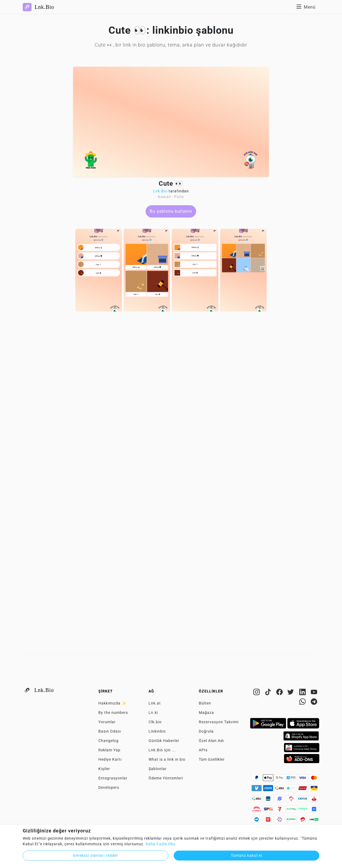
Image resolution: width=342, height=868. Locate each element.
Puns (179, 197)
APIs (203, 750)
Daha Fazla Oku (161, 844)
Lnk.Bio (160, 191)
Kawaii (164, 197)
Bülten (205, 703)
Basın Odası (110, 731)
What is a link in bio (167, 759)
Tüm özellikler (212, 759)
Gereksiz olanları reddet (96, 855)
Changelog (108, 741)
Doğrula (206, 731)
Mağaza (206, 713)
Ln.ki (153, 713)
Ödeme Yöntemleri (166, 778)
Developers (109, 787)
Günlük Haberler (164, 741)
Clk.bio (155, 722)
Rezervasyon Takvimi (219, 722)
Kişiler (104, 769)
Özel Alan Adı (211, 741)
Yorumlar (107, 722)
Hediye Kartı (110, 759)
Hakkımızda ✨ (112, 703)
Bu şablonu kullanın (171, 211)
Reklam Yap (109, 750)
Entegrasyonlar (113, 778)
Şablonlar (158, 769)
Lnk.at (155, 703)
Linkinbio (157, 731)
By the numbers (113, 713)
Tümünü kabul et (247, 855)
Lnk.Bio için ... (162, 750)
